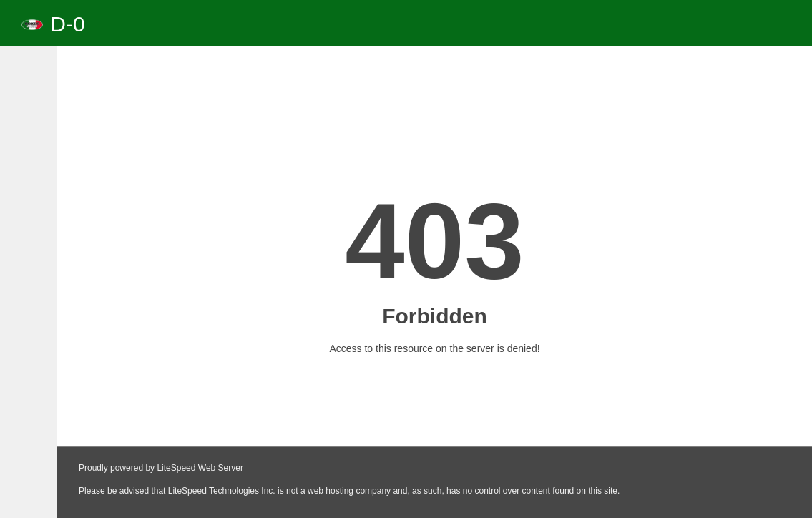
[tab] (33, 84)
